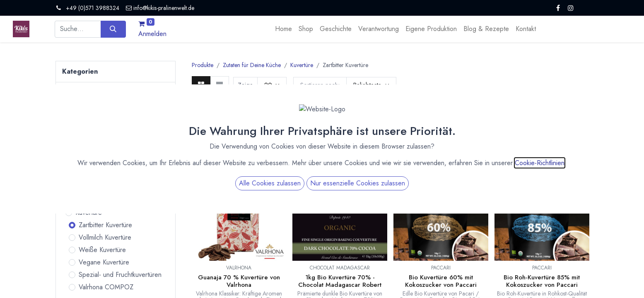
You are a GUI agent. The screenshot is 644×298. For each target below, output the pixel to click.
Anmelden (152, 34)
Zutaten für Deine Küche (90, 170)
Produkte (203, 65)
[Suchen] (113, 29)
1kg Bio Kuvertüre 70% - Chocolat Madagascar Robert (340, 281)
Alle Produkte (91, 93)
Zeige (245, 85)
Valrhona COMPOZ (106, 287)
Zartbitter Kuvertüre (105, 225)
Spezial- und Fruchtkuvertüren (120, 275)
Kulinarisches (90, 153)
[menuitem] (283, 29)
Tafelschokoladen (96, 141)
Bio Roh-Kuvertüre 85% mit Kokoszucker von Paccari (542, 281)
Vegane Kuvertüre (104, 262)
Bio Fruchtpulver (98, 200)
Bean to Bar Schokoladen (108, 128)
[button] (371, 85)
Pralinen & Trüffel (87, 111)
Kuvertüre (89, 213)
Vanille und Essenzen (105, 188)
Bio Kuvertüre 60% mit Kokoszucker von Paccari (441, 281)
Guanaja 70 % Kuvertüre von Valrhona (239, 281)
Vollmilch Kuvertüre (105, 237)
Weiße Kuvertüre (102, 250)
